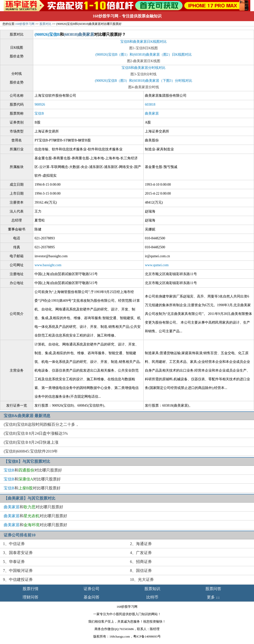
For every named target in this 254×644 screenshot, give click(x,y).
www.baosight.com (48, 265)
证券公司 (92, 589)
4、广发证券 (141, 553)
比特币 (152, 597)
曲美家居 (152, 113)
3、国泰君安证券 (18, 553)
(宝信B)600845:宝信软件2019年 (31, 451)
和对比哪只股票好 (33, 470)
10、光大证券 (142, 580)
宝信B (39, 113)
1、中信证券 (14, 544)
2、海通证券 (141, 544)
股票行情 (31, 589)
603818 (150, 105)
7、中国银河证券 (18, 571)
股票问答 (213, 589)
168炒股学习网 (105, 16)
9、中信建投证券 (18, 580)
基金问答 (92, 597)
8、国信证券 (141, 571)
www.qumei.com (157, 265)
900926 (40, 105)
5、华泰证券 (14, 562)
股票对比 (45, 24)
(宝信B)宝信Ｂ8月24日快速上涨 (31, 442)
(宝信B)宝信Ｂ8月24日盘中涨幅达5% (36, 433)
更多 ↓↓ (213, 597)
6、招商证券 (141, 562)
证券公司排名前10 (20, 535)
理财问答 (31, 597)
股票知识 (152, 589)
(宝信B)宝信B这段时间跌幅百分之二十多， (41, 424)
